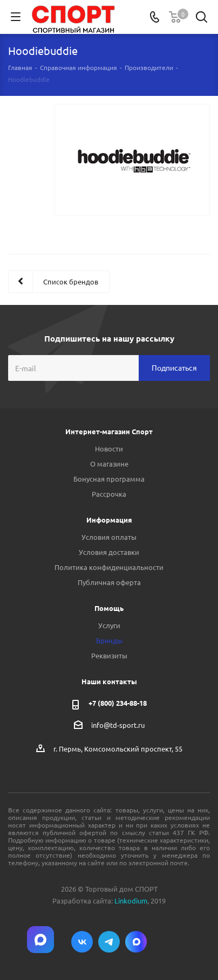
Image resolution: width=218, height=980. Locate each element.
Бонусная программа (109, 479)
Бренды (109, 640)
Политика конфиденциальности (109, 567)
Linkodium (131, 901)
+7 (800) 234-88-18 (118, 703)
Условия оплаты (109, 537)
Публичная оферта (109, 582)
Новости (109, 449)
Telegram (109, 942)
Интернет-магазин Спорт (109, 431)
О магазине (109, 464)
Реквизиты (109, 655)
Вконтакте (82, 942)
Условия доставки (109, 552)
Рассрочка (109, 494)
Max (136, 942)
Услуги (109, 625)
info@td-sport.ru (118, 725)
